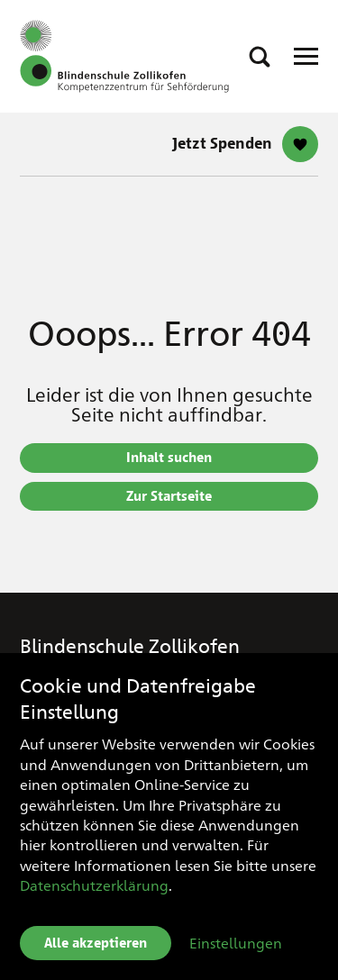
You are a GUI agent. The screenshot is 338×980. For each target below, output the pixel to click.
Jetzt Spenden (222, 144)
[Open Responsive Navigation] (306, 56)
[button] (260, 57)
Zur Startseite (169, 496)
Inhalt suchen (169, 458)
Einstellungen (236, 943)
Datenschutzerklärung (94, 885)
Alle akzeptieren (96, 943)
